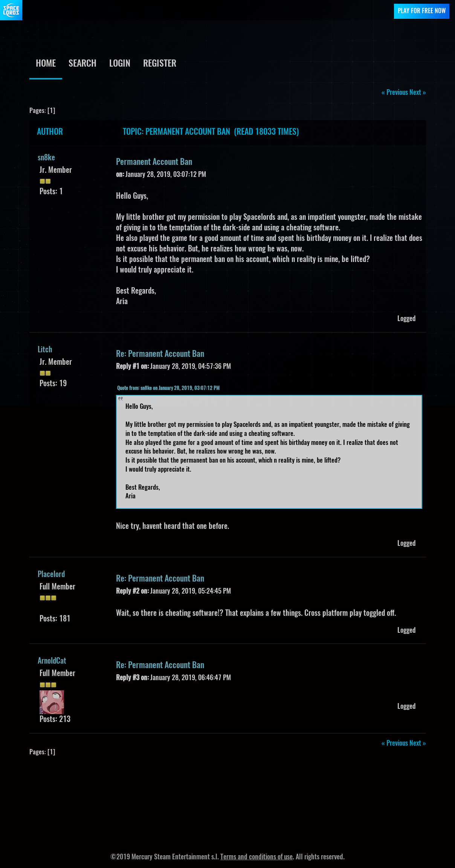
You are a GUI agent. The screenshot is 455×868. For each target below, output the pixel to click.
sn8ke (46, 158)
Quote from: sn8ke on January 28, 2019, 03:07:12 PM (168, 389)
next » (418, 93)
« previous (395, 93)
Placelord (51, 575)
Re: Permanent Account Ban (160, 354)
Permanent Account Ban (154, 162)
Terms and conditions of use (257, 857)
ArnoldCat (52, 661)
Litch (45, 350)
